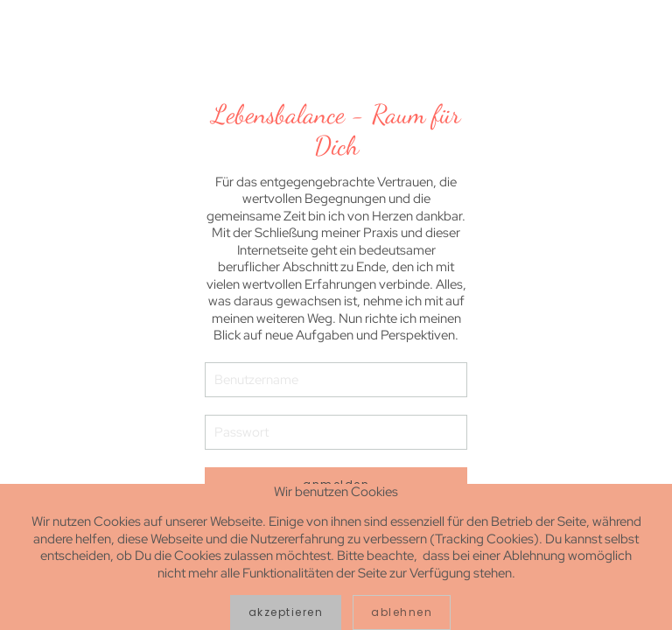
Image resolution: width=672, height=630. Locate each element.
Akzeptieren (286, 612)
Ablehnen (402, 612)
